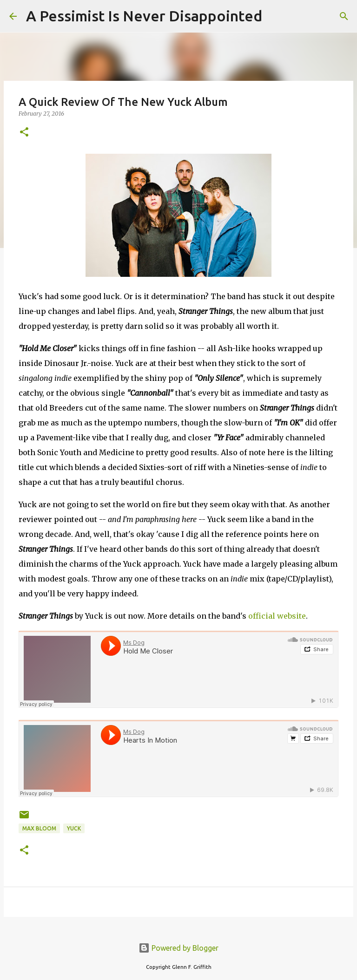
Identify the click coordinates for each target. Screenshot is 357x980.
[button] (24, 133)
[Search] (275, 16)
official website (277, 616)
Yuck (74, 828)
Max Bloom (39, 828)
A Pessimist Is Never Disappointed (144, 16)
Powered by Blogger (178, 948)
